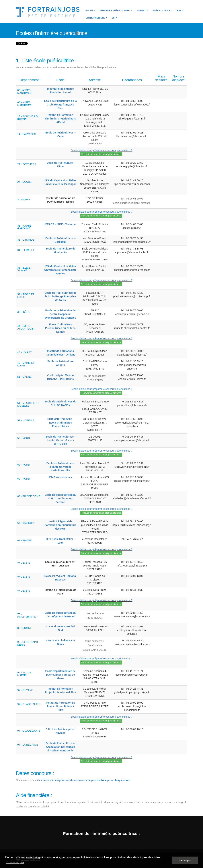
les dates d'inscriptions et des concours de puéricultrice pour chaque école (84, 780)
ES (113, 18)
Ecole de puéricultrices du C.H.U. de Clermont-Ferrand (60, 498)
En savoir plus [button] (15, 862)
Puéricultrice (161, 11)
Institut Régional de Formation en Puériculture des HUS (60, 525)
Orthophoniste (95, 18)
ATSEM (89, 11)
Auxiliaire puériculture (115, 11)
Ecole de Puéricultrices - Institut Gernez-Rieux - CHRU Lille (61, 440)
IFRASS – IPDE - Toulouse (60, 224)
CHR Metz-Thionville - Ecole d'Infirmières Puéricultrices (60, 423)
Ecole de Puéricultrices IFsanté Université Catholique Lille (60, 467)
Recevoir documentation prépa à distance (101, 154)
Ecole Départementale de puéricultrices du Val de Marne (61, 675)
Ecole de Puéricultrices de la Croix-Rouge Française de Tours (60, 296)
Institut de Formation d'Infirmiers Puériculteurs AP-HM (60, 119)
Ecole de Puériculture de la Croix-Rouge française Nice (60, 105)
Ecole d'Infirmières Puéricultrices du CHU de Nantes (60, 328)
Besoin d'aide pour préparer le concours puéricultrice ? (102, 150)
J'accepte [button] (185, 860)
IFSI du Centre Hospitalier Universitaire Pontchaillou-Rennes (60, 270)
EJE (179, 11)
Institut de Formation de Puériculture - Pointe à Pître (60, 706)
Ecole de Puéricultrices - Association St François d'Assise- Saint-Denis (61, 747)
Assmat (141, 11)
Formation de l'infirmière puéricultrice (100, 833)
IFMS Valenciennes (60, 477)
